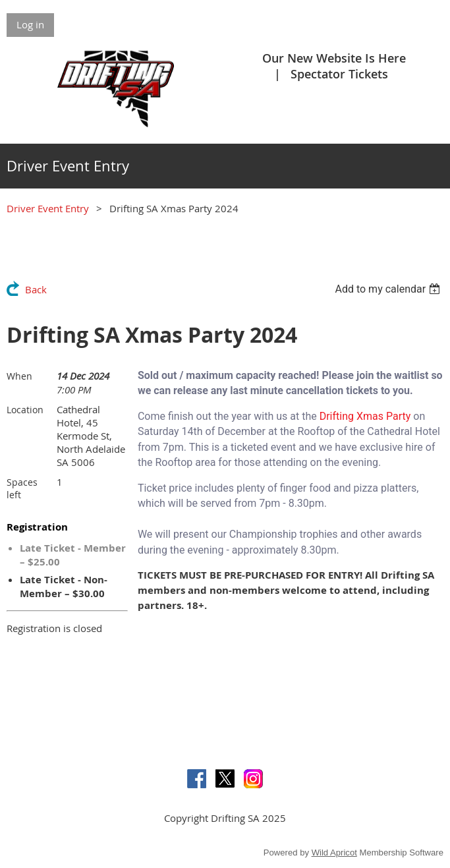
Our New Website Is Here (334, 58)
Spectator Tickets (339, 74)
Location (25, 410)
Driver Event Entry (48, 208)
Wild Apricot (334, 853)
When (19, 376)
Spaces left (22, 488)
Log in (30, 24)
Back (36, 289)
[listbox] (389, 289)
